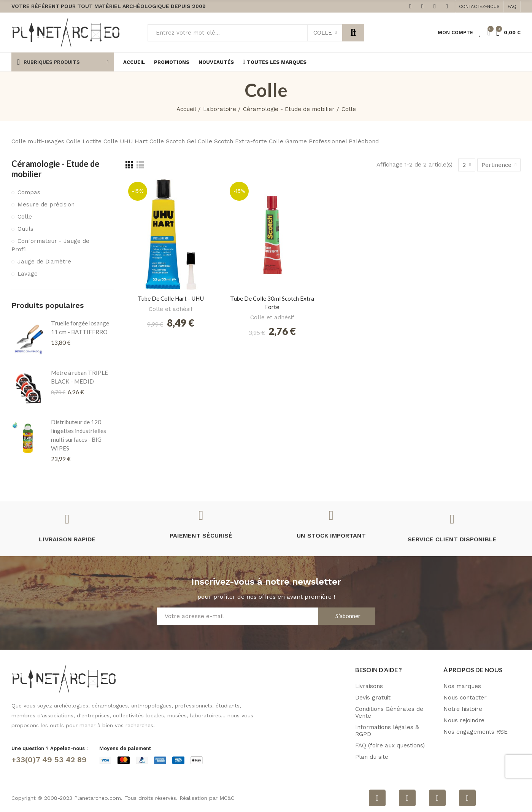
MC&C (227, 798)
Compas (29, 192)
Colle (323, 33)
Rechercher (353, 33)
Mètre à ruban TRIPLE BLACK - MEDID (79, 377)
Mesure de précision (46, 205)
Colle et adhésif (171, 309)
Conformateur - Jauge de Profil (50, 245)
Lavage (28, 274)
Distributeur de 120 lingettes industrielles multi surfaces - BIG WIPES (79, 435)
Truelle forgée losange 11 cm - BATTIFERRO (80, 327)
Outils (25, 229)
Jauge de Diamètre (44, 262)
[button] (479, 6)
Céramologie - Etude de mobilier (56, 169)
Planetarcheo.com (98, 798)
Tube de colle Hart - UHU (171, 298)
